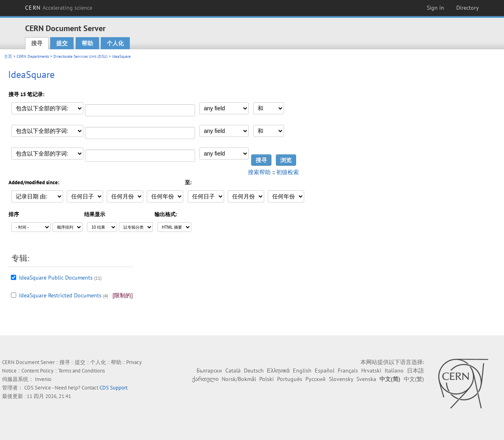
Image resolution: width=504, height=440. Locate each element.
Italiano (394, 371)
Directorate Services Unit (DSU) (80, 56)
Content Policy (37, 371)
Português (290, 379)
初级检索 (288, 172)
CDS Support (113, 388)
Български (209, 371)
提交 (62, 43)
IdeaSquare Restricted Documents (60, 295)
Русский (316, 379)
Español (325, 371)
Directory (468, 8)
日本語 (415, 371)
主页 (8, 56)
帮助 (87, 43)
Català (233, 371)
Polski (267, 379)
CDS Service (38, 388)
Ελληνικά (278, 371)
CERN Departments (33, 56)
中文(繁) (414, 379)
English (302, 371)
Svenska (366, 379)
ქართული (205, 379)
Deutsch (254, 371)
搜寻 (37, 43)
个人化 (115, 43)
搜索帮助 (259, 172)
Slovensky (341, 379)
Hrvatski (371, 371)
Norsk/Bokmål (239, 379)
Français (348, 371)
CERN (59, 8)
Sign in (435, 8)
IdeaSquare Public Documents (56, 278)
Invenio (43, 379)
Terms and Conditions (82, 371)
